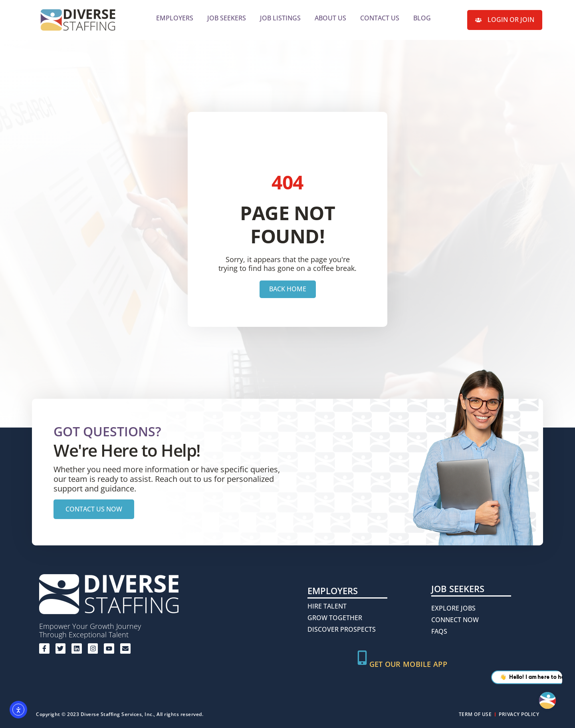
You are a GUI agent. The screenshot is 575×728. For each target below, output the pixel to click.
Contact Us (380, 18)
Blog (422, 18)
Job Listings (280, 18)
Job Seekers (227, 18)
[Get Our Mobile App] (362, 658)
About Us (330, 18)
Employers (175, 18)
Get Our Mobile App (408, 664)
